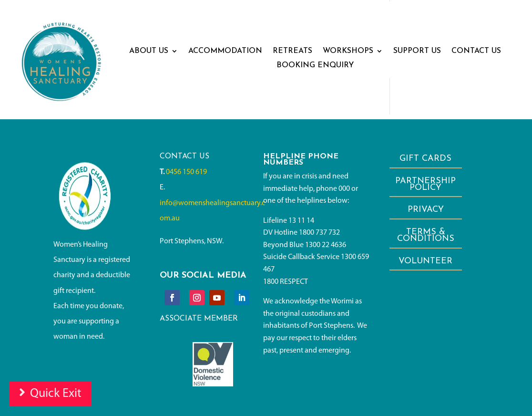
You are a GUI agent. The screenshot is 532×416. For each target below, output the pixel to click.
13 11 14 (301, 221)
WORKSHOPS (348, 51)
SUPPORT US (417, 51)
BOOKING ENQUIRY (315, 66)
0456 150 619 (186, 172)
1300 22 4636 (326, 245)
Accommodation (225, 51)
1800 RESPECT (286, 282)
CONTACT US (476, 51)
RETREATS (292, 51)
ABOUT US (149, 51)
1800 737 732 (319, 233)
